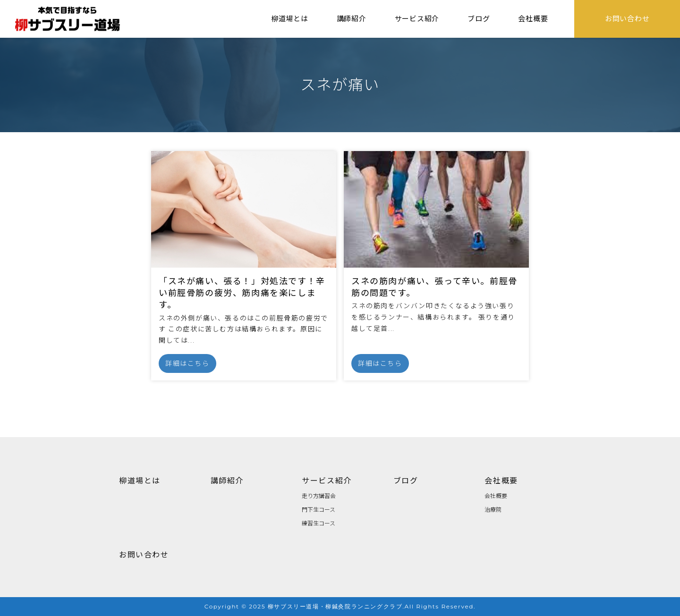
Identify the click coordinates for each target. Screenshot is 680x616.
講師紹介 (227, 480)
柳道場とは (140, 480)
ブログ (406, 480)
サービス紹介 (327, 480)
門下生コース (319, 509)
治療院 (493, 509)
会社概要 (501, 480)
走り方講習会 (319, 495)
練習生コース (319, 523)
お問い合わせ (144, 554)
